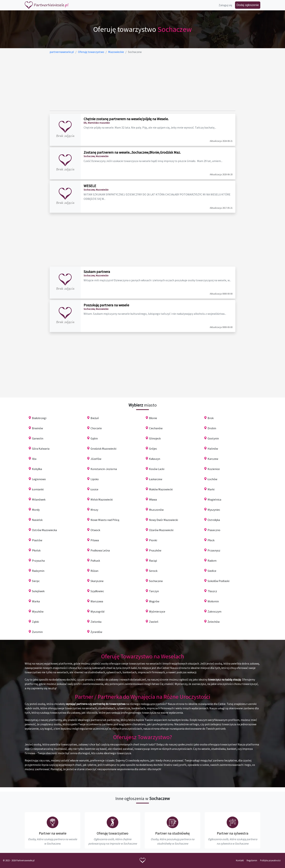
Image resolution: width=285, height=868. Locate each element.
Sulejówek (38, 591)
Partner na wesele (53, 833)
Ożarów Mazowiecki (161, 530)
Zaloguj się (225, 5)
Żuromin (37, 632)
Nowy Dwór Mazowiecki (163, 520)
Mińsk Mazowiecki (102, 499)
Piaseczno (214, 530)
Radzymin (38, 571)
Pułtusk (95, 561)
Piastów (37, 540)
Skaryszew (97, 581)
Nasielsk (37, 520)
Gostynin (213, 438)
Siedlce (212, 571)
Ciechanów (156, 428)
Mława (153, 499)
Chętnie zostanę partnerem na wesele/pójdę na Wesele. (126, 119)
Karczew (213, 459)
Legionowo (39, 479)
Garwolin (38, 438)
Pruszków (155, 550)
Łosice (94, 489)
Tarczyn (154, 591)
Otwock (95, 530)
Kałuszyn (155, 459)
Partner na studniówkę (172, 833)
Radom (212, 561)
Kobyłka (37, 469)
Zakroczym (214, 611)
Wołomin (213, 601)
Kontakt (240, 860)
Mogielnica (214, 499)
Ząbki (35, 622)
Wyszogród (97, 611)
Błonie (153, 418)
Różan (94, 571)
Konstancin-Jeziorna (104, 469)
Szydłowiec (97, 591)
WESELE (90, 186)
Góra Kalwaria (41, 449)
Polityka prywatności (270, 860)
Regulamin (252, 860)
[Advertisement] (142, 82)
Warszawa (97, 601)
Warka (36, 601)
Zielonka (96, 622)
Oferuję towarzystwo (113, 833)
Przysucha (38, 561)
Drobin (212, 428)
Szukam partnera (97, 272)
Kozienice (214, 469)
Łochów (212, 479)
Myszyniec (214, 510)
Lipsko (95, 479)
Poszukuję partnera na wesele (106, 305)
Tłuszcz (212, 591)
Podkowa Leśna (100, 550)
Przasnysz (214, 550)
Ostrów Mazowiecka (44, 530)
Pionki (153, 540)
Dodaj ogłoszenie (248, 5)
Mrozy (94, 510)
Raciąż (153, 561)
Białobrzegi (39, 418)
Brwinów (37, 428)
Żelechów (214, 622)
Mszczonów (156, 510)
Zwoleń (154, 622)
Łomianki (38, 489)
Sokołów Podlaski (218, 581)
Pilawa (95, 540)
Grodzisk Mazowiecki (103, 449)
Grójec (153, 449)
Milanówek (39, 499)
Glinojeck (155, 438)
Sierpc (36, 581)
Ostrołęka (214, 520)
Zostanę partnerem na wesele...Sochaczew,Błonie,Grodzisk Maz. (132, 152)
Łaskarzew (156, 479)
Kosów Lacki (157, 469)
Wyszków (38, 611)
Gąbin (94, 438)
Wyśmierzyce (157, 611)
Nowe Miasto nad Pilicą (105, 520)
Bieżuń (95, 418)
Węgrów (154, 601)
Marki (211, 489)
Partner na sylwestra (233, 833)
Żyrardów (96, 632)
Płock (211, 540)
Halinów (213, 449)
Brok (211, 418)
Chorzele (96, 428)
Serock (153, 571)
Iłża (34, 459)
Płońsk (36, 550)
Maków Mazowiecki (161, 489)
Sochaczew (156, 581)
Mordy (36, 510)
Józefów (96, 459)
